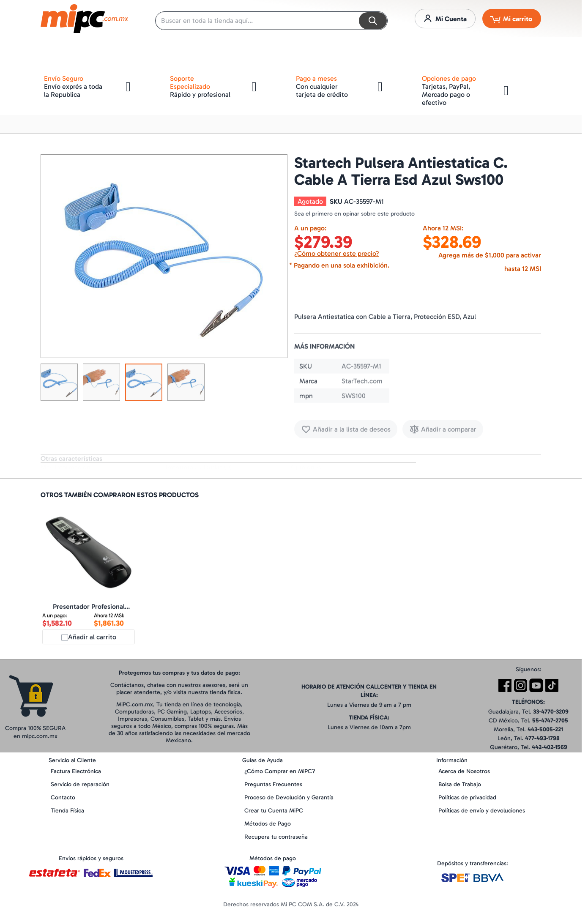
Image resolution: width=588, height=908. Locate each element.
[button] (59, 385)
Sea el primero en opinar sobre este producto (354, 214)
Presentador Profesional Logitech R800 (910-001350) (89, 613)
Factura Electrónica (76, 771)
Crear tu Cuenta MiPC (274, 811)
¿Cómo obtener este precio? (337, 253)
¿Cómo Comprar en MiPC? (280, 771)
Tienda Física (67, 811)
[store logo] (84, 19)
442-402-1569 (550, 747)
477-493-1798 (542, 738)
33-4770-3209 (551, 712)
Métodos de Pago (268, 824)
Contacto (63, 797)
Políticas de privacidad (467, 797)
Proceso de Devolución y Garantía (289, 797)
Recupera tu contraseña (276, 837)
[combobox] (271, 21)
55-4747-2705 (550, 721)
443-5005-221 (545, 729)
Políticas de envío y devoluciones (482, 811)
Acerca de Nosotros (464, 771)
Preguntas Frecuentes (273, 784)
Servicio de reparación (80, 784)
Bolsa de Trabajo (460, 784)
